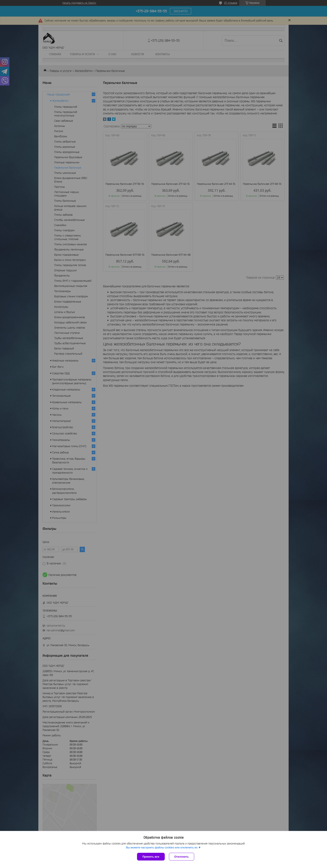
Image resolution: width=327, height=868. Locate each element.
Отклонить (182, 857)
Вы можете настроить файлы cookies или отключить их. (162, 847)
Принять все (151, 857)
